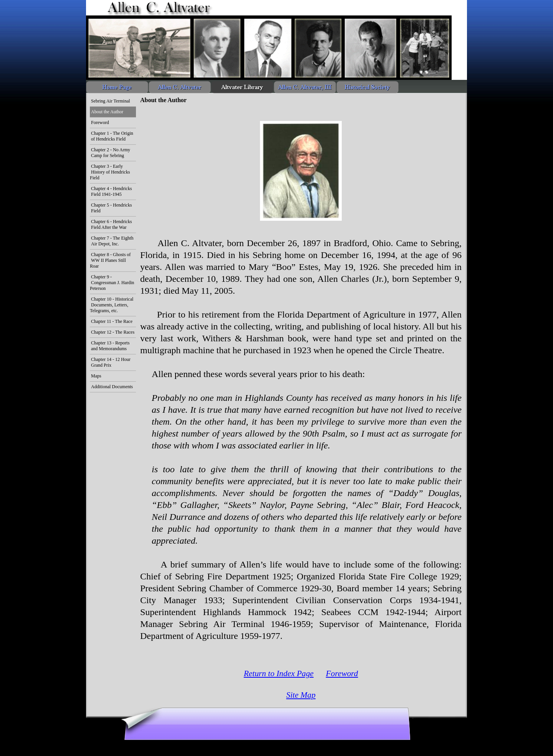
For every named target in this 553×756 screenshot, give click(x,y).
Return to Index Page (279, 673)
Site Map (301, 695)
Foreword (342, 673)
